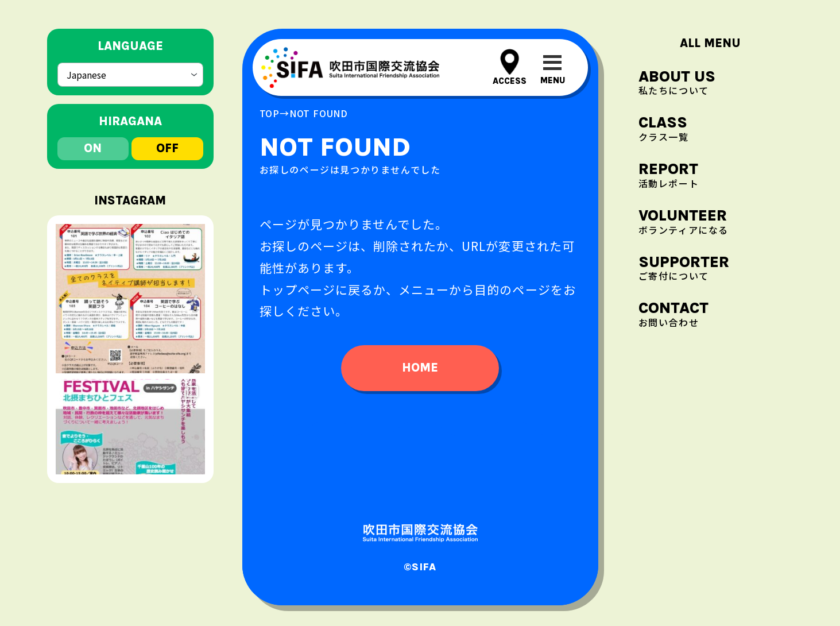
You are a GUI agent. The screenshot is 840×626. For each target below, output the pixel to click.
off (167, 145)
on (93, 145)
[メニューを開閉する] (553, 67)
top (270, 113)
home (420, 368)
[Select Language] (130, 73)
